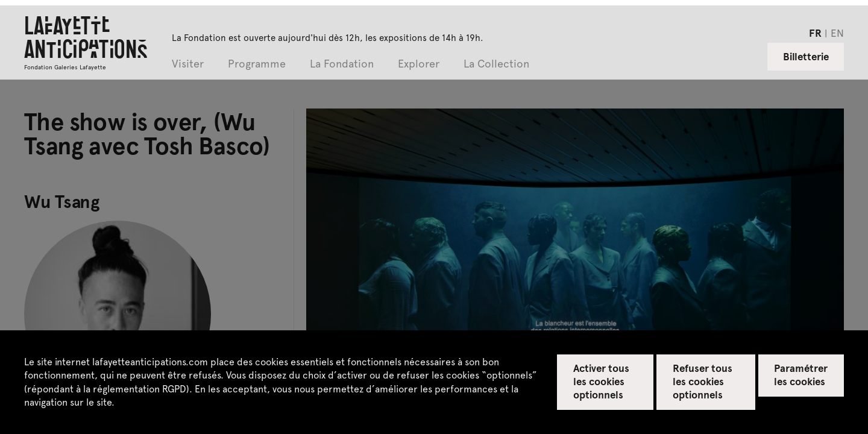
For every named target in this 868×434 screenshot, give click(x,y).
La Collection (496, 64)
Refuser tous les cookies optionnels (703, 381)
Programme (257, 64)
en (837, 33)
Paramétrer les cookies (801, 374)
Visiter (188, 64)
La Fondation (342, 64)
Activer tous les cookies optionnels (601, 381)
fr (815, 33)
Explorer (419, 64)
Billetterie (806, 56)
